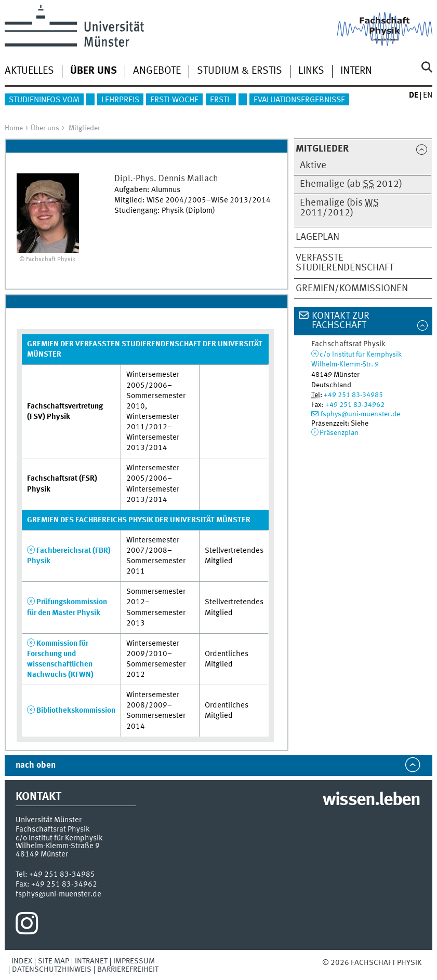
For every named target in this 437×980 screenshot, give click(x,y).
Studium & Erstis (240, 71)
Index (22, 961)
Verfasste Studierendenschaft (345, 263)
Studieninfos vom (44, 100)
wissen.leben (371, 800)
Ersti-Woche (174, 100)
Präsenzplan (339, 433)
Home (14, 128)
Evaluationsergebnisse (299, 100)
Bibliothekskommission (76, 711)
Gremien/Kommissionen (352, 289)
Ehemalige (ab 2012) (351, 184)
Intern (356, 71)
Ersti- (221, 100)
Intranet (91, 961)
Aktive (313, 166)
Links (311, 71)
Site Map (54, 961)
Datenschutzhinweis (52, 970)
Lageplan (317, 237)
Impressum (134, 961)
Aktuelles (29, 71)
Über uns (45, 128)
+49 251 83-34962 (355, 405)
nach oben (36, 765)
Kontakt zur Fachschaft (341, 321)
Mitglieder (84, 128)
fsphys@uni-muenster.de (360, 414)
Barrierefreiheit (128, 970)
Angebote (157, 71)
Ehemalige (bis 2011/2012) (339, 208)
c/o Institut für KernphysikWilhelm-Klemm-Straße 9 (59, 842)
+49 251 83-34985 (353, 395)
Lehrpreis (120, 100)
